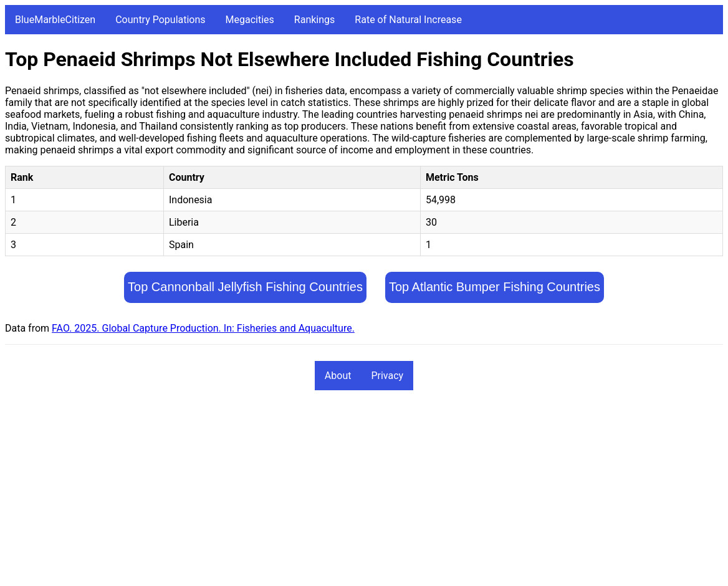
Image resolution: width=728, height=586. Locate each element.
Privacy (387, 376)
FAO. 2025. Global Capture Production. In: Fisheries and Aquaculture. (203, 328)
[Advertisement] (364, 494)
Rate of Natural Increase (408, 20)
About (338, 376)
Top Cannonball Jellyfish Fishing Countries (245, 287)
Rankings (314, 20)
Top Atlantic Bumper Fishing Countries (495, 287)
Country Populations (160, 20)
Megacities (250, 20)
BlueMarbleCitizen (55, 20)
